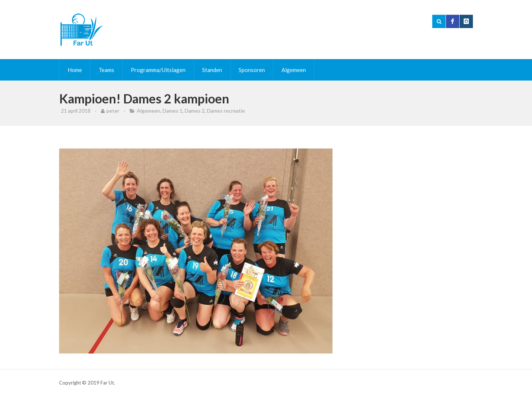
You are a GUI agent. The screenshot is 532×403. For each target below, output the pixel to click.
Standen (212, 70)
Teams (106, 70)
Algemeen (294, 70)
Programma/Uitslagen (158, 70)
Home (75, 70)
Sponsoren (252, 70)
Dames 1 (173, 111)
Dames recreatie (226, 111)
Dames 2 (195, 111)
